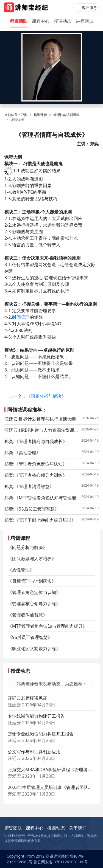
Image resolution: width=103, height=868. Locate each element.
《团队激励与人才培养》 (32, 559)
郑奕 (24, 115)
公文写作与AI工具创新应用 (34, 752)
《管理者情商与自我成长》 (41, 441)
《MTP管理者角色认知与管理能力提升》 (48, 498)
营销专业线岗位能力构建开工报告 (41, 734)
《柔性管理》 (27, 453)
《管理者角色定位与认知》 (41, 464)
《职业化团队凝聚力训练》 (34, 649)
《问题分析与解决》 (46, 396)
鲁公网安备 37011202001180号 (61, 862)
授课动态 (63, 21)
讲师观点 (85, 21)
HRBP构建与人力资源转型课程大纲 (50, 430)
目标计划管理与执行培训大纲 (47, 419)
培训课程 (40, 115)
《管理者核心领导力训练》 (41, 475)
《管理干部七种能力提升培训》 (45, 520)
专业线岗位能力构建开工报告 (36, 716)
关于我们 (78, 828)
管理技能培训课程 (66, 115)
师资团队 (19, 21)
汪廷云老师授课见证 (27, 698)
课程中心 (41, 21)
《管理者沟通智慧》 (34, 486)
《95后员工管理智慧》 (37, 509)
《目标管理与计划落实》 (32, 581)
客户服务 (90, 8)
